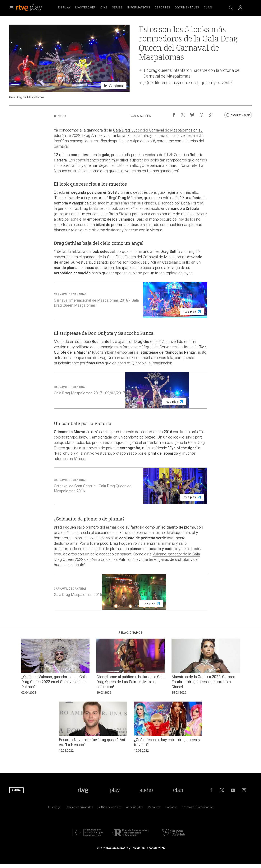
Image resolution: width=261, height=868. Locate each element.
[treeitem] (64, 8)
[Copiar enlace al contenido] (211, 115)
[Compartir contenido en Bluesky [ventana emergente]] (192, 115)
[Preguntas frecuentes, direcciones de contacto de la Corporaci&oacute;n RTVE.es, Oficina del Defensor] (171, 808)
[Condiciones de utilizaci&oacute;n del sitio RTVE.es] (54, 808)
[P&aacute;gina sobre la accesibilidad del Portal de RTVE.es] (135, 808)
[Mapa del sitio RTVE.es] (154, 808)
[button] (11, 8)
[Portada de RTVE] (83, 790)
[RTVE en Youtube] (233, 790)
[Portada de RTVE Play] (115, 790)
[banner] (34, 8)
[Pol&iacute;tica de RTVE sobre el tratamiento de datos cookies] (110, 808)
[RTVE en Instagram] (244, 790)
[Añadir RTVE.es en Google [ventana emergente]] (238, 115)
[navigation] (135, 8)
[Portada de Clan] (178, 790)
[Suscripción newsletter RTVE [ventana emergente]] (220, 115)
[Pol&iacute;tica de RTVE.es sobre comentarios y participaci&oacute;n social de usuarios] (198, 808)
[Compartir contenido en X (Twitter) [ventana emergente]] (183, 115)
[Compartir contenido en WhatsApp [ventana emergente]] (201, 115)
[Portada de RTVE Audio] (146, 790)
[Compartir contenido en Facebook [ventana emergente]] (174, 115)
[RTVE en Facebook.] (211, 790)
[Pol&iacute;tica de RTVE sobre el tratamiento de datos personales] (79, 808)
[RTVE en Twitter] (222, 790)
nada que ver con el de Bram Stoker (99, 214)
